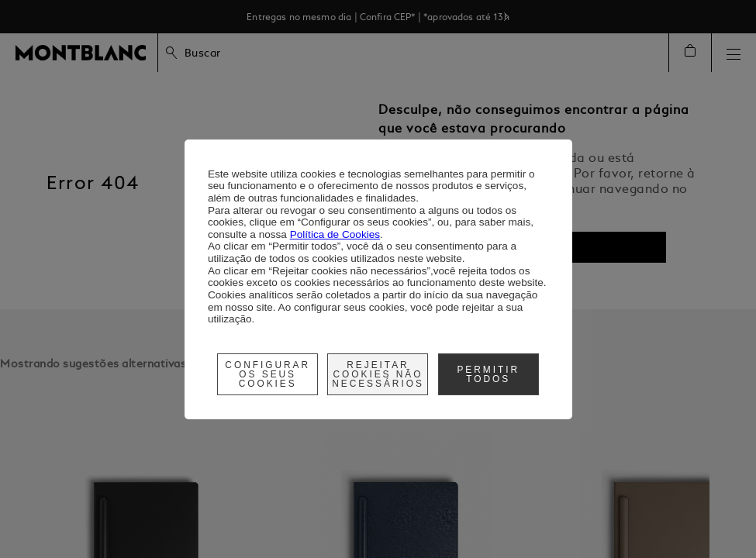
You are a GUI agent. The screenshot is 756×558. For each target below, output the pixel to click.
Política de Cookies (335, 234)
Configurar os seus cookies (268, 374)
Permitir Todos (488, 374)
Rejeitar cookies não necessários (378, 374)
